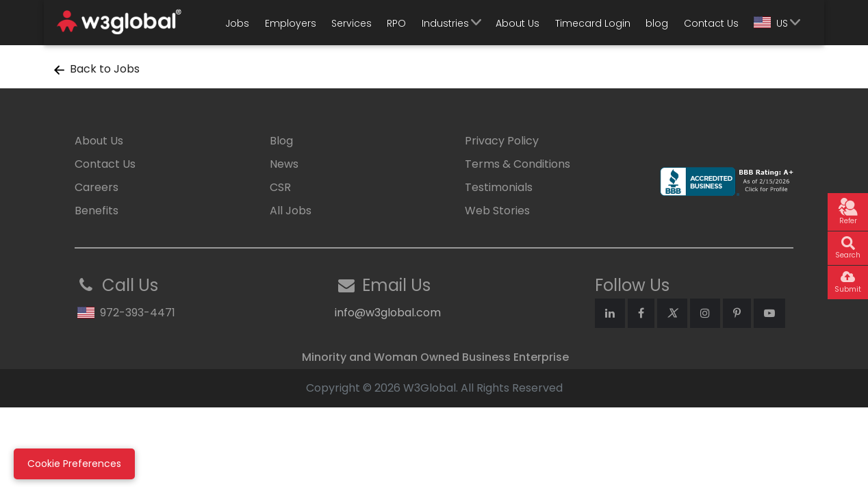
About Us (518, 23)
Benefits (97, 211)
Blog (281, 141)
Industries (445, 23)
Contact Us (711, 23)
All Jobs (291, 211)
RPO (396, 23)
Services (352, 23)
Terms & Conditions (518, 164)
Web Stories (497, 211)
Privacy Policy (502, 141)
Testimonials (499, 187)
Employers (291, 23)
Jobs (237, 23)
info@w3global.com (388, 313)
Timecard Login (593, 23)
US (771, 23)
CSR (280, 187)
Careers (97, 187)
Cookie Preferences (74, 464)
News (284, 164)
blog (657, 23)
